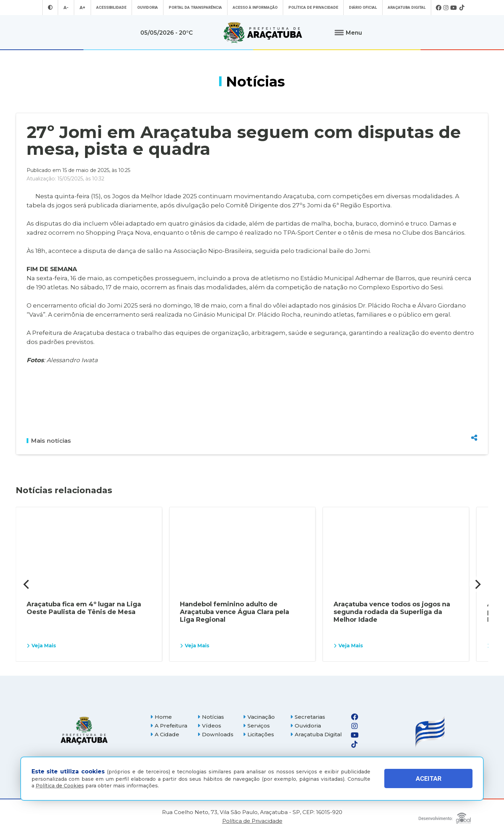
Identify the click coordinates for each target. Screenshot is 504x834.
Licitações (258, 734)
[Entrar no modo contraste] (50, 8)
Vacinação (259, 717)
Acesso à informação (255, 8)
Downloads (215, 734)
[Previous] (27, 584)
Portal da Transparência (195, 8)
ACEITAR (429, 778)
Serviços (256, 726)
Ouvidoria (148, 8)
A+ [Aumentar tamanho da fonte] (82, 8)
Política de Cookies (60, 786)
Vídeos (209, 726)
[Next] (477, 584)
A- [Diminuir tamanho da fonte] (66, 8)
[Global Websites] (445, 816)
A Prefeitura (169, 726)
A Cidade (165, 734)
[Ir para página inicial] (263, 33)
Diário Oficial (363, 8)
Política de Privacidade (313, 8)
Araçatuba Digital (407, 8)
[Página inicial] (84, 730)
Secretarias (308, 717)
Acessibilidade (111, 8)
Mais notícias (49, 441)
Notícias (211, 717)
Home (161, 717)
